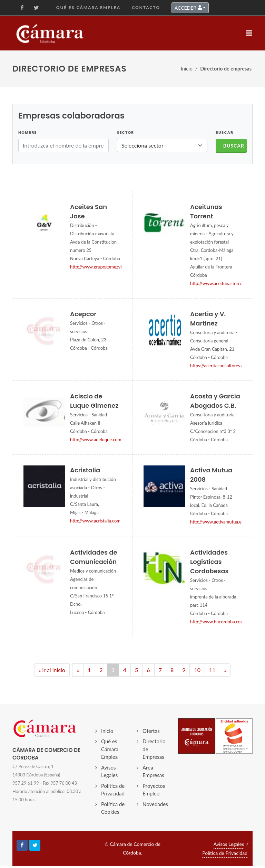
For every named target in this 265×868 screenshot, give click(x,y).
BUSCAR (224, 132)
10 (197, 670)
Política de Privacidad (113, 790)
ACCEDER (188, 8)
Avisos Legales (109, 771)
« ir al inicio (52, 670)
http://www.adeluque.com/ (97, 440)
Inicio (187, 69)
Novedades (155, 804)
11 (212, 670)
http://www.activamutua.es (217, 522)
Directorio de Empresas (154, 749)
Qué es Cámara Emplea (88, 7)
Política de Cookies (113, 808)
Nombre (27, 132)
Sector (125, 132)
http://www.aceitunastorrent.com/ (224, 283)
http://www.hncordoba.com (217, 622)
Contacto (146, 7)
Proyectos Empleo (154, 790)
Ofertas (151, 731)
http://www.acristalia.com (95, 521)
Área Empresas (153, 771)
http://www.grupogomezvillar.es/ (102, 267)
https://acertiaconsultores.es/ (219, 366)
